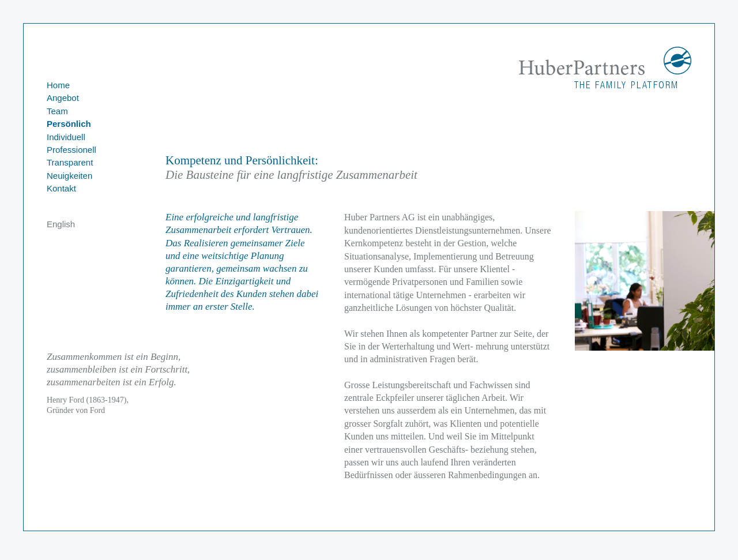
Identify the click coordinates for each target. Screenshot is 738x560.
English (61, 224)
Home (58, 85)
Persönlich (69, 124)
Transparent (70, 162)
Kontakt (61, 188)
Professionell (71, 150)
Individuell (66, 137)
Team (57, 111)
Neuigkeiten (69, 176)
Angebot (63, 98)
